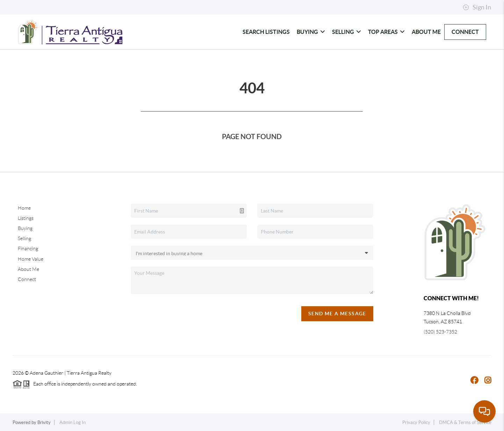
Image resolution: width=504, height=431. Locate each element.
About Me (426, 32)
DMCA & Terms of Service (465, 422)
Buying (311, 32)
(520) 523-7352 (440, 332)
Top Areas (386, 32)
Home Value (31, 259)
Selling (347, 32)
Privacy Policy (416, 422)
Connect (465, 32)
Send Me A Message (337, 314)
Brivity (44, 422)
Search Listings (266, 32)
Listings (26, 218)
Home (24, 208)
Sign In (477, 7)
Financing (28, 249)
